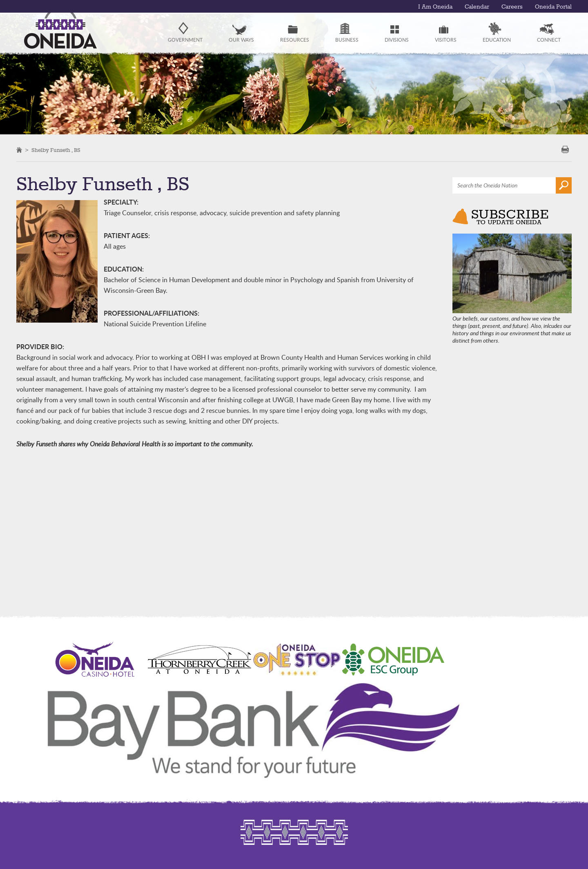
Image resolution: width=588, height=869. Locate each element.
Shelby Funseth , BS (56, 150)
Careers (512, 7)
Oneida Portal (553, 7)
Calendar (477, 7)
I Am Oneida (435, 7)
